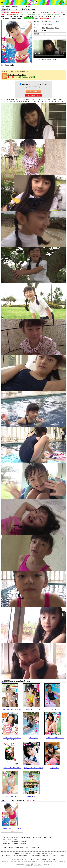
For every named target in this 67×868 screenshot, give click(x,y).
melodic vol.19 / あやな (33, 797)
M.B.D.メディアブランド (49, 25)
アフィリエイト (51, 859)
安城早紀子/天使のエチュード (55, 738)
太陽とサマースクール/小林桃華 (12, 709)
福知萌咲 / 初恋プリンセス (12, 797)
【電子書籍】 (5, 18)
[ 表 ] (7, 65)
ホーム (4, 7)
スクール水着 (50, 28)
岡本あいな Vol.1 (33, 738)
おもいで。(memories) (26, 16)
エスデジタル (39, 16)
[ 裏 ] (12, 65)
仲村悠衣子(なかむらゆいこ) (50, 22)
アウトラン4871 (13, 16)
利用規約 (43, 859)
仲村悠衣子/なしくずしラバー (12, 828)
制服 (9, 7)
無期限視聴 (26, 84)
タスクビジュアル (50, 16)
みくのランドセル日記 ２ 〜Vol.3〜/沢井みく (12, 739)
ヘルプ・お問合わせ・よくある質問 (34, 853)
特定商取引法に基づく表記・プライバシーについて (26, 859)
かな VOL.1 (55, 709)
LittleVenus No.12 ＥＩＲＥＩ (12, 768)
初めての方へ (19, 853)
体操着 (57, 28)
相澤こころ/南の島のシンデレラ (33, 768)
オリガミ (59, 16)
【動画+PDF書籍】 (17, 18)
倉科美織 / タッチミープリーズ (33, 709)
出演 (36, 22)
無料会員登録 (49, 853)
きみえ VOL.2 (55, 768)
